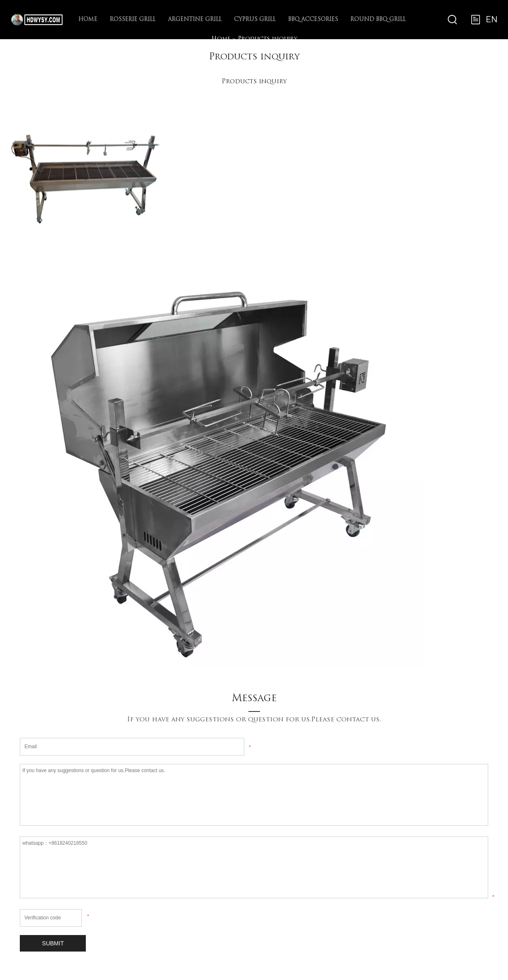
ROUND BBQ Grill (378, 20)
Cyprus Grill (255, 20)
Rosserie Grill (133, 20)
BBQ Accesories (313, 20)
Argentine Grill (195, 20)
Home (88, 20)
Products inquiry (267, 39)
